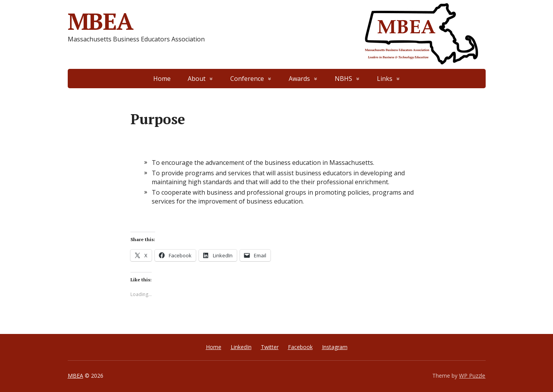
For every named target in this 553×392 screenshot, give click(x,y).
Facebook (300, 347)
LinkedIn (241, 347)
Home (162, 79)
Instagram (335, 347)
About (197, 79)
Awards (299, 79)
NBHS (343, 79)
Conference (247, 79)
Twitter (270, 347)
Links (385, 79)
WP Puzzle (472, 376)
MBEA (100, 21)
